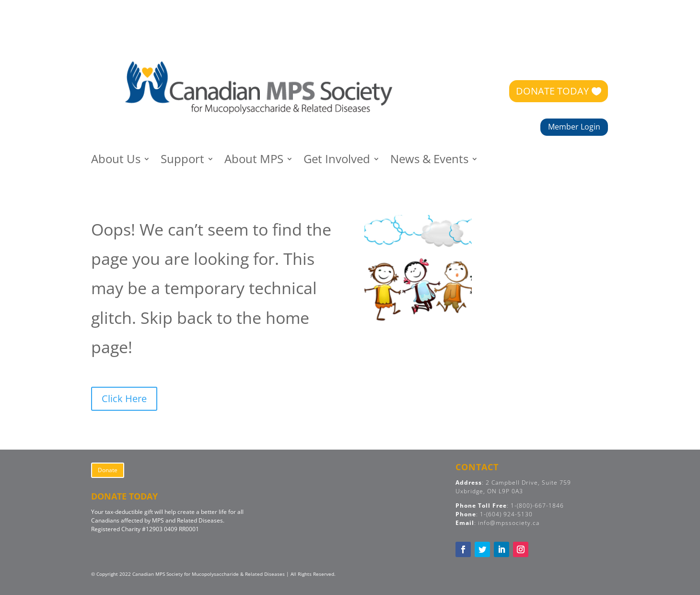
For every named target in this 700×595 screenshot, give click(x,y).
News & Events (429, 161)
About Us (116, 161)
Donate (108, 470)
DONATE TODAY (552, 91)
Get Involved (337, 161)
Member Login (574, 127)
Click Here (124, 399)
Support (182, 161)
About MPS (254, 161)
